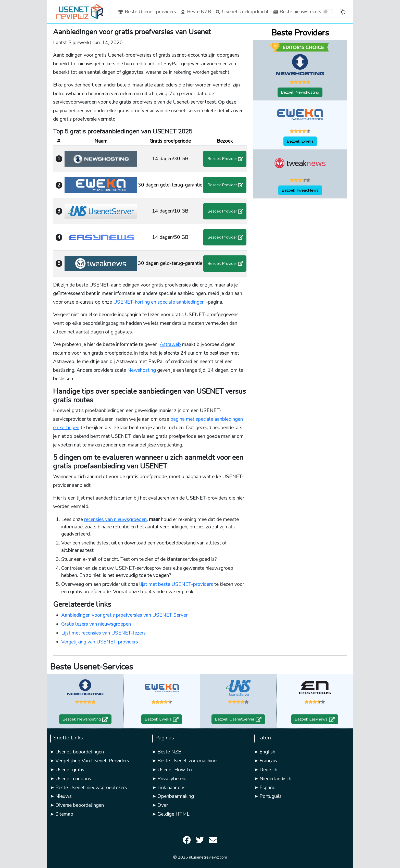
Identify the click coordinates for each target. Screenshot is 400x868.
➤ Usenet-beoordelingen (77, 752)
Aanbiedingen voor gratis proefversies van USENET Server (124, 615)
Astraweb (170, 344)
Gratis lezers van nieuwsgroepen (96, 624)
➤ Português (268, 796)
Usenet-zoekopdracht (242, 12)
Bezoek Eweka (300, 141)
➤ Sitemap (62, 814)
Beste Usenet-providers (147, 12)
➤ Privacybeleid (169, 779)
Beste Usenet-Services (92, 667)
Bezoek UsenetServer (238, 719)
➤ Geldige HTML (171, 814)
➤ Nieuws (61, 796)
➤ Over (160, 805)
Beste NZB (196, 12)
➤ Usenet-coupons (71, 779)
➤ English (265, 752)
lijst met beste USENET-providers (176, 584)
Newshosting (142, 370)
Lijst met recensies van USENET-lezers (103, 633)
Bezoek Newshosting (300, 92)
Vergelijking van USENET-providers (100, 642)
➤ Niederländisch (273, 779)
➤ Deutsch (266, 770)
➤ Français (266, 761)
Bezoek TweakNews (300, 190)
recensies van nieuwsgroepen (115, 519)
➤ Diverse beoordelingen (77, 805)
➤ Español (266, 788)
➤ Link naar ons (169, 788)
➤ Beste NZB (167, 752)
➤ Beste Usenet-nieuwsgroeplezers (89, 788)
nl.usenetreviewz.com (208, 857)
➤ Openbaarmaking (173, 796)
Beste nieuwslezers (297, 12)
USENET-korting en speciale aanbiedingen (159, 302)
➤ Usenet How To (172, 770)
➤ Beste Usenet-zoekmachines (185, 761)
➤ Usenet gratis (67, 770)
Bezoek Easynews (315, 719)
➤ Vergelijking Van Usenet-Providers (90, 761)
